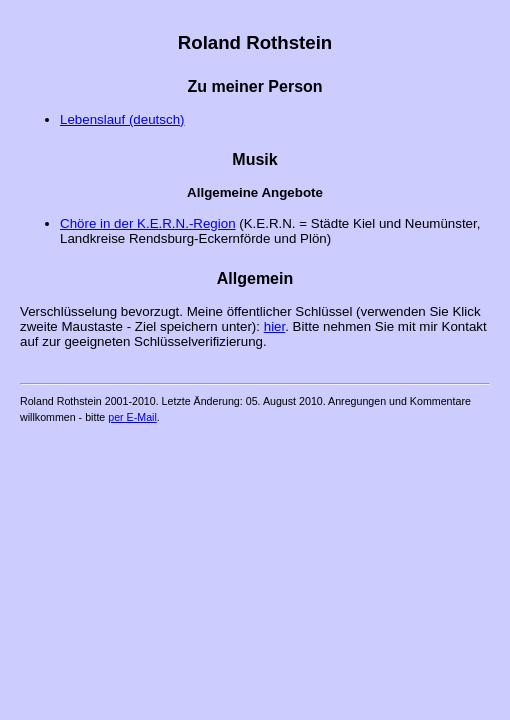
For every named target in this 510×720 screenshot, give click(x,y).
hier (275, 326)
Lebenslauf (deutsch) (122, 119)
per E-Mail (132, 417)
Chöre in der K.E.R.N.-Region (148, 223)
